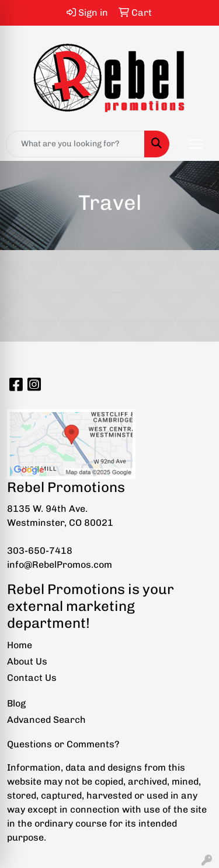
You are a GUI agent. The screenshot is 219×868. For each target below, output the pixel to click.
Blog (16, 703)
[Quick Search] (75, 144)
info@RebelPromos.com (60, 565)
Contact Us (32, 678)
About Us (27, 661)
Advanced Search (46, 720)
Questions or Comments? (63, 744)
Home (20, 645)
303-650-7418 (40, 551)
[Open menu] (196, 144)
